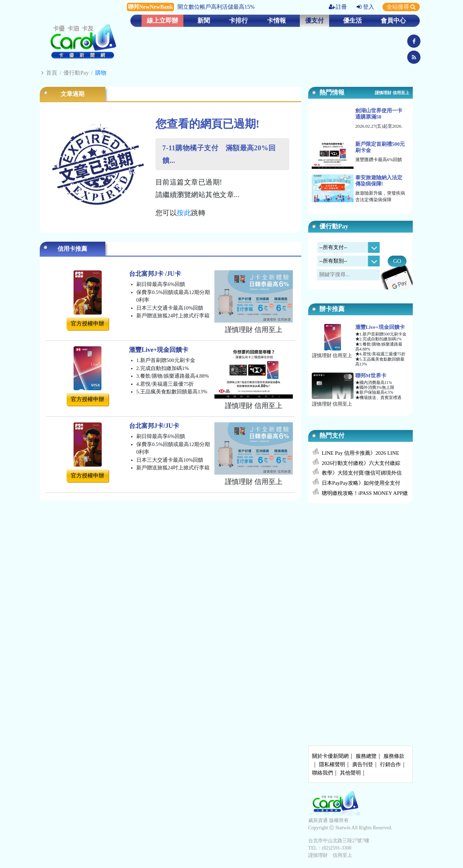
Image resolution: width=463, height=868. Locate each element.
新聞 (204, 21)
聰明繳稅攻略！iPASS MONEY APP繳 (365, 493)
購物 (101, 73)
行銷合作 (390, 764)
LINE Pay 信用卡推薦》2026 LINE (360, 453)
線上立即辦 (162, 21)
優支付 (314, 21)
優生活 (352, 21)
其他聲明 (350, 773)
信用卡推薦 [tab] (72, 249)
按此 (184, 213)
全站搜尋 (401, 7)
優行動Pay (76, 73)
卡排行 (238, 21)
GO (397, 261)
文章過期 (73, 94)
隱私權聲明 (332, 764)
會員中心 (393, 21)
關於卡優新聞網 (330, 756)
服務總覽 (366, 756)
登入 (365, 7)
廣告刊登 (363, 764)
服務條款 (394, 756)
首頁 (52, 73)
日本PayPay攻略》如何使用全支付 (361, 483)
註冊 (338, 7)
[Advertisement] (360, 560)
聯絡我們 (322, 773)
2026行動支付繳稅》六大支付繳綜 (361, 463)
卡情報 (276, 21)
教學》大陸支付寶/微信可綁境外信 (362, 473)
